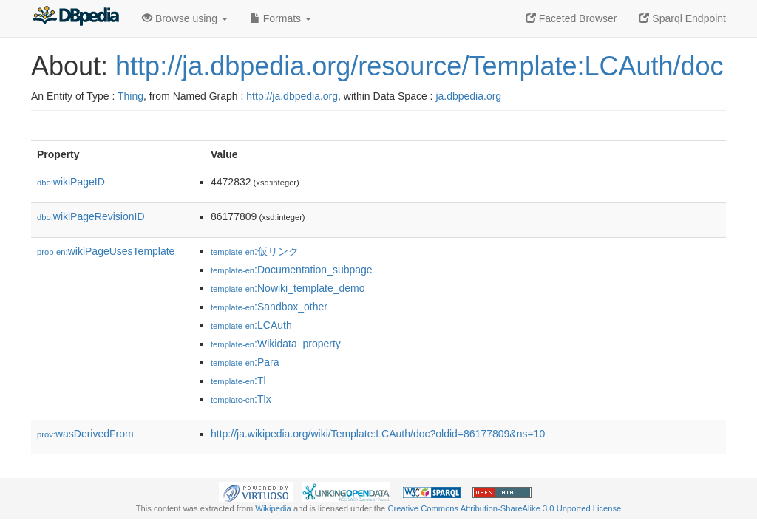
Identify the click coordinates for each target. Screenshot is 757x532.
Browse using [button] (185, 18)
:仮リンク (255, 251)
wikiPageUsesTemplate (106, 251)
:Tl (238, 381)
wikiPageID (71, 182)
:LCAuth (251, 325)
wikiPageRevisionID (91, 216)
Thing (130, 96)
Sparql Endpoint (682, 18)
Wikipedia (273, 508)
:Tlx (241, 399)
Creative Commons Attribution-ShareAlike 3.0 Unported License (504, 508)
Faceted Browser (571, 18)
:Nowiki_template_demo (288, 288)
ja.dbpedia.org (468, 96)
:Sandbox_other (269, 307)
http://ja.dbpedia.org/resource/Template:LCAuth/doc (420, 66)
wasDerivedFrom (85, 434)
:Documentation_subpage (292, 270)
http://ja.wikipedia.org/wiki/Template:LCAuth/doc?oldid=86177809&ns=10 (378, 434)
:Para (245, 362)
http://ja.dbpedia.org (292, 96)
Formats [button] (281, 18)
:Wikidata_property (276, 344)
